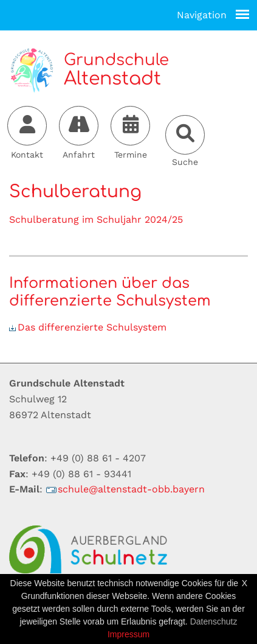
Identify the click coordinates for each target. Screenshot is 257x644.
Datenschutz (214, 621)
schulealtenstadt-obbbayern (125, 489)
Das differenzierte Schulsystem (88, 327)
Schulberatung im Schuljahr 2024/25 (96, 219)
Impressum (128, 634)
